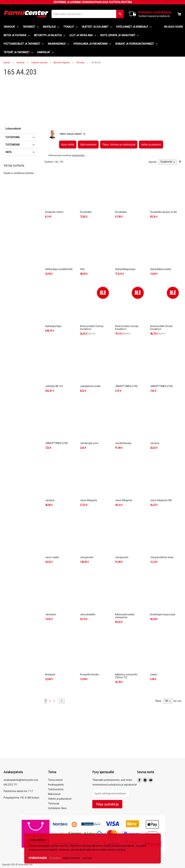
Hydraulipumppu (53, 326)
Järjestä (152, 162)
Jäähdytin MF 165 (54, 386)
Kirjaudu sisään (173, 27)
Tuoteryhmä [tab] (12, 137)
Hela (82, 269)
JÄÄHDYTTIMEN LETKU (126, 386)
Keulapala (50, 674)
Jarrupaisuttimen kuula (162, 557)
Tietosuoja (54, 803)
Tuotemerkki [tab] (13, 145)
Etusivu (7, 63)
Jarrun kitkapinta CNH (161, 500)
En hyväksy (55, 858)
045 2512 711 (10, 785)
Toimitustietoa (56, 789)
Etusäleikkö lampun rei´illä (163, 212)
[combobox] (88, 14)
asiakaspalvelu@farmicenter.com (21, 780)
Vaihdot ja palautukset (60, 799)
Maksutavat (54, 794)
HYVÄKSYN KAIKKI (38, 858)
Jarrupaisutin (87, 557)
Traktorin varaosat (39, 63)
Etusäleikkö (86, 212)
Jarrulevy (155, 443)
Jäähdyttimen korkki (90, 386)
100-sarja (80, 63)
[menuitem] (10, 27)
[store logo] (26, 14)
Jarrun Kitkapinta (89, 500)
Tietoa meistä (55, 780)
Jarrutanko (51, 614)
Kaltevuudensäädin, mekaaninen (125, 616)
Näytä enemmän (72, 858)
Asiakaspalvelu (56, 785)
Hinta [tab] (8, 152)
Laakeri (154, 674)
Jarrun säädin (52, 557)
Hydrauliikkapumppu (125, 269)
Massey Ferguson (62, 63)
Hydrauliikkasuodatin (161, 269)
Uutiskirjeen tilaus (57, 808)
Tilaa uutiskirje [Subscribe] (107, 804)
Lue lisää (87, 858)
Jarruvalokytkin (88, 614)
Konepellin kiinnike (89, 674)
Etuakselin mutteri (54, 212)
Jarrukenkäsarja (123, 443)
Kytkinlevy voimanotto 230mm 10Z (126, 676)
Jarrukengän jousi (89, 443)
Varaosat (20, 63)
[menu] (81, 40)
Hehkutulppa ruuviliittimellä (59, 269)
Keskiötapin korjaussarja (163, 614)
